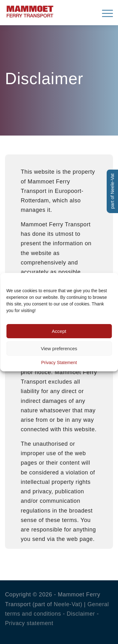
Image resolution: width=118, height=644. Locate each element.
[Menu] (104, 13)
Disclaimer (81, 614)
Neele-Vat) (68, 604)
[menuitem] (104, 13)
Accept (59, 331)
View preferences (59, 348)
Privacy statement (29, 623)
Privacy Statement (59, 363)
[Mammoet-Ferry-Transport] (48, 11)
